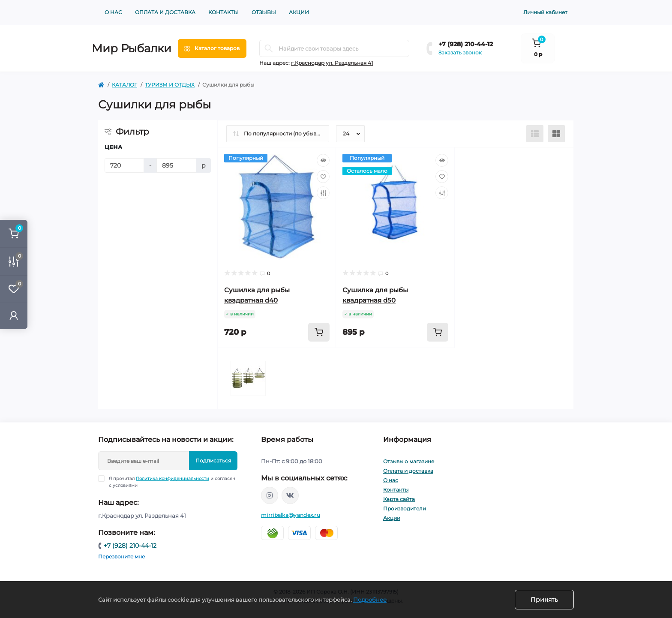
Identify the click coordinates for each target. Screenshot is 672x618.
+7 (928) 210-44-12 (466, 44)
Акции (299, 12)
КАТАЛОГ (124, 85)
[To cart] (319, 332)
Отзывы (264, 12)
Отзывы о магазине (409, 461)
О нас (113, 12)
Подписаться (213, 460)
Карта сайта (399, 499)
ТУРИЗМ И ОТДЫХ (170, 85)
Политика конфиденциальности (172, 478)
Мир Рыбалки (132, 48)
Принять (544, 600)
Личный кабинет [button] (545, 12)
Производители (405, 508)
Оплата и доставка (165, 12)
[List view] (535, 134)
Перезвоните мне (121, 556)
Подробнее (370, 600)
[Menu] (212, 48)
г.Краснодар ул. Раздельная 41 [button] (332, 63)
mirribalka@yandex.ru (291, 515)
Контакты (223, 12)
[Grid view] (556, 134)
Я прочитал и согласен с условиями (172, 482)
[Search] (269, 48)
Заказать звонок (460, 52)
